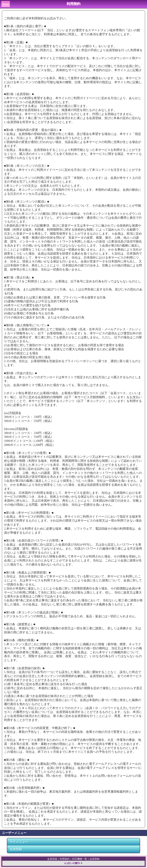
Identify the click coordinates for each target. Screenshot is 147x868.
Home (6, 4)
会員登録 (16, 849)
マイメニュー (19, 842)
